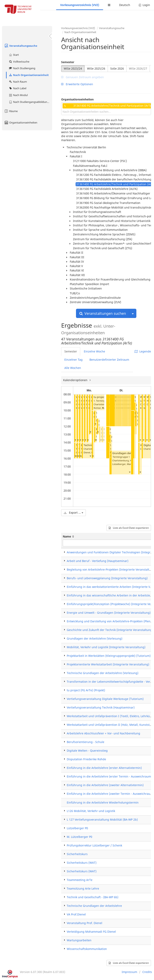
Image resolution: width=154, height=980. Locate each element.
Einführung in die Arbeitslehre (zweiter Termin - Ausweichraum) (110, 794)
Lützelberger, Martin (123, 464)
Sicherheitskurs (77, 854)
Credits (147, 972)
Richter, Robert (102, 408)
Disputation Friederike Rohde (86, 759)
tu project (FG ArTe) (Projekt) (86, 690)
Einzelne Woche (94, 351)
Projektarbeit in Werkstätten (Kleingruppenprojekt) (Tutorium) (109, 656)
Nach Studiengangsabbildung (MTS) (30, 102)
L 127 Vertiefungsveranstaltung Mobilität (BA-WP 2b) (102, 820)
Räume (11, 111)
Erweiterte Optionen (77, 84)
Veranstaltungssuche (21, 46)
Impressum (129, 972)
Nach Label (17, 88)
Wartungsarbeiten (79, 940)
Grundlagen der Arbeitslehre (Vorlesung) (95, 638)
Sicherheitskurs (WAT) (82, 863)
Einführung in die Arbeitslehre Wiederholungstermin (103, 802)
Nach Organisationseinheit (29, 75)
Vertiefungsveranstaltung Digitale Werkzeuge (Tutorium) (105, 699)
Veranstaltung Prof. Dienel (85, 923)
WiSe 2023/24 (73, 68)
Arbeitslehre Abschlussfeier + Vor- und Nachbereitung (103, 733)
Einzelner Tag (73, 360)
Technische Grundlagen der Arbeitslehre (94, 906)
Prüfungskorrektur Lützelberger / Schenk (94, 845)
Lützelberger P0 (77, 828)
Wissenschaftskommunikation (87, 949)
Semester (68, 62)
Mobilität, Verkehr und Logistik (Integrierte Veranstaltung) (106, 647)
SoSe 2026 (117, 68)
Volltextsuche (19, 62)
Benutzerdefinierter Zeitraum (109, 360)
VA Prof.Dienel (76, 914)
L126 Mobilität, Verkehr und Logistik (91, 811)
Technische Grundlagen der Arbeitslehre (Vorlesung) (103, 673)
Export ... (73, 513)
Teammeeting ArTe (80, 880)
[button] (75, 440)
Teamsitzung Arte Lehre (83, 888)
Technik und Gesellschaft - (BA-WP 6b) (93, 897)
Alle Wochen (73, 368)
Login (144, 5)
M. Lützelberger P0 (80, 837)
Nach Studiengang (22, 68)
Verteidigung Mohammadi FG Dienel (91, 932)
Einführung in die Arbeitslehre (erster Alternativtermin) (104, 768)
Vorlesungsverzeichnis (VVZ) (80, 5)
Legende (143, 351)
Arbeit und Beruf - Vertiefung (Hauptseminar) (98, 561)
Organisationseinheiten (21, 122)
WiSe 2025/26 (96, 68)
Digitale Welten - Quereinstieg (87, 751)
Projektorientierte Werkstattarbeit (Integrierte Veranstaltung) (108, 664)
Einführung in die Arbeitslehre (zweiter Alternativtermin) (105, 785)
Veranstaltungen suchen (103, 313)
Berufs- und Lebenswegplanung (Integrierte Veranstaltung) (107, 578)
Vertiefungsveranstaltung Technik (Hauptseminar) (101, 707)
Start (14, 55)
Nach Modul (18, 95)
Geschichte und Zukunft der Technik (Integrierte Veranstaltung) (110, 630)
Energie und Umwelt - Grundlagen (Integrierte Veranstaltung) (109, 613)
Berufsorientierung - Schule (86, 742)
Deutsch (125, 5)
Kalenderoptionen (76, 380)
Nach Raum (18, 82)
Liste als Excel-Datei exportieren (129, 528)
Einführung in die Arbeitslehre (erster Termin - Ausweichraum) (109, 776)
